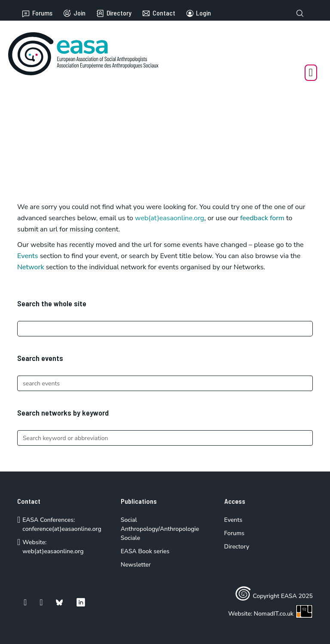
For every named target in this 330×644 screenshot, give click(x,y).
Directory (114, 13)
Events (28, 256)
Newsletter (136, 565)
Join (74, 13)
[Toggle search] (300, 13)
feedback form (262, 218)
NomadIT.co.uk (283, 614)
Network (31, 267)
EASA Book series (145, 551)
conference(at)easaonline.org (62, 529)
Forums (37, 13)
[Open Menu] (311, 73)
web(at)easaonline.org (53, 551)
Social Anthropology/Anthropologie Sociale (160, 529)
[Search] (165, 329)
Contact (159, 13)
